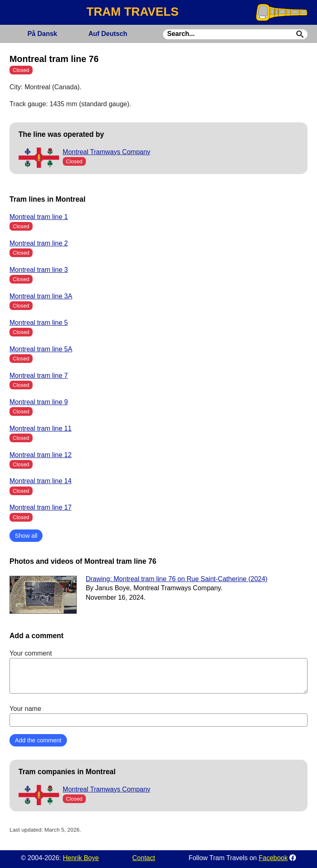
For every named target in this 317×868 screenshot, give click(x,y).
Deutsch (108, 34)
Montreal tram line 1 (39, 217)
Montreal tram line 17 (40, 507)
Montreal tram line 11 (40, 428)
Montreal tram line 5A (41, 349)
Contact (144, 858)
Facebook (273, 858)
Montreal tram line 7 (39, 376)
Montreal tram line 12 (40, 455)
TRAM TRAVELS (132, 12)
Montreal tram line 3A (41, 296)
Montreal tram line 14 (40, 481)
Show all (26, 536)
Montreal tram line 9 (39, 402)
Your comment (158, 672)
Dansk (42, 34)
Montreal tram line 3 (39, 270)
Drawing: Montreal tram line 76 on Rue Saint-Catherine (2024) (177, 579)
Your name (158, 716)
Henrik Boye (81, 858)
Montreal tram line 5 (39, 323)
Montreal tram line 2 (39, 243)
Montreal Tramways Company (107, 152)
